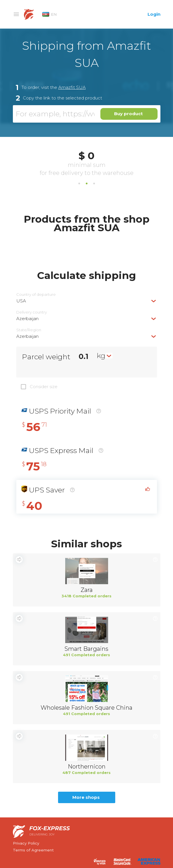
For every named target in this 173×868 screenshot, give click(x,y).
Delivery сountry (32, 312)
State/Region (29, 330)
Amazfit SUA (72, 87)
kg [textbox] (101, 356)
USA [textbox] (21, 301)
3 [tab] (94, 183)
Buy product (128, 114)
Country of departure (36, 295)
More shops (86, 797)
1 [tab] (79, 183)
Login (154, 14)
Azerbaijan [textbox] (27, 319)
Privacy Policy (26, 843)
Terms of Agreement (33, 850)
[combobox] (87, 301)
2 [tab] (87, 183)
